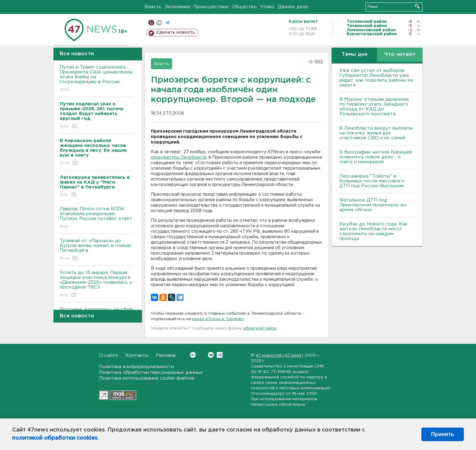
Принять (443, 434)
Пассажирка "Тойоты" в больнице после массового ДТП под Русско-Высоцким (372, 181)
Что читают (400, 54)
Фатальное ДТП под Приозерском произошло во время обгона (373, 205)
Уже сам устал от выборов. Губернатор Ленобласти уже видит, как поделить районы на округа (376, 78)
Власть (153, 7)
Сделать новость (176, 32)
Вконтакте (193, 355)
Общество (244, 7)
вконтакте (159, 23)
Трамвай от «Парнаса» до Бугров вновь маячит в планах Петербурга (96, 250)
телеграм (167, 23)
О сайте (109, 355)
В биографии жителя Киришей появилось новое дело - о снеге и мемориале (376, 157)
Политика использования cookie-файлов (147, 378)
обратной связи (260, 328)
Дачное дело (293, 7)
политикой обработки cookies (55, 438)
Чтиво (267, 7)
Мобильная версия (151, 23)
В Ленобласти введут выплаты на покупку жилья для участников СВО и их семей (376, 133)
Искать (417, 6)
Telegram (220, 355)
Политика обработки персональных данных (151, 372)
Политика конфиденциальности (136, 367)
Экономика (177, 7)
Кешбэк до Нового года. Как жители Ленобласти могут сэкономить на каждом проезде (373, 231)
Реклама (166, 355)
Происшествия (211, 7)
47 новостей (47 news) (279, 355)
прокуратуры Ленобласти (179, 157)
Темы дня (354, 54)
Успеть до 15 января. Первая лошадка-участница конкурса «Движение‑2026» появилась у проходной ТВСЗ (96, 284)
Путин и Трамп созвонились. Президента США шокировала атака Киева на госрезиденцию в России (96, 79)
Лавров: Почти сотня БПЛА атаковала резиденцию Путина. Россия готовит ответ (96, 218)
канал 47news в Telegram (218, 319)
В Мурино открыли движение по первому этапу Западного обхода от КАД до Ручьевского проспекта (374, 107)
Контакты (137, 355)
